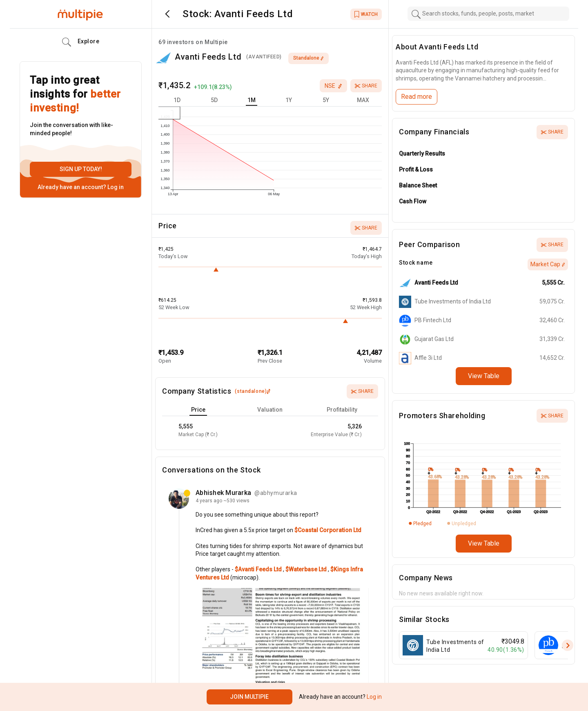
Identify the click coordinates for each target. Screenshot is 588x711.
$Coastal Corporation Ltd (328, 530)
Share (366, 86)
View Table (484, 376)
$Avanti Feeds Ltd (259, 569)
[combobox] (488, 14)
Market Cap (548, 264)
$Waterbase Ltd (307, 569)
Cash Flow (413, 201)
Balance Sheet (418, 185)
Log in (115, 187)
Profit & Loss (416, 169)
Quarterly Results (422, 154)
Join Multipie (249, 697)
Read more (416, 97)
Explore (81, 42)
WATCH (366, 14)
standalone (308, 58)
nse (333, 86)
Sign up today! (81, 169)
